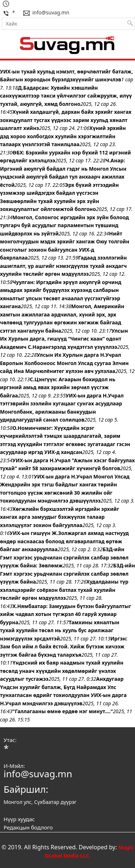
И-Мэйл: (14, 766)
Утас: (10, 740)
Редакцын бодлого (28, 827)
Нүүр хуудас (19, 819)
